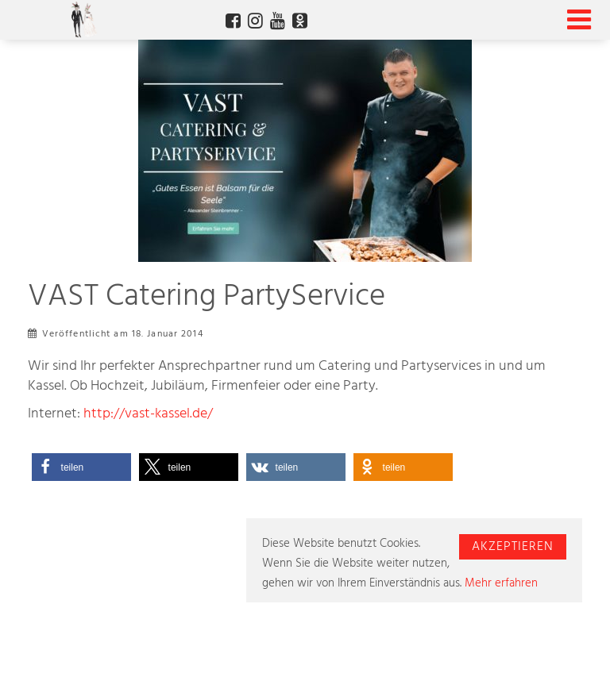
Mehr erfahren (501, 583)
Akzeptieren (513, 547)
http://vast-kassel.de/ (148, 415)
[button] (81, 467)
